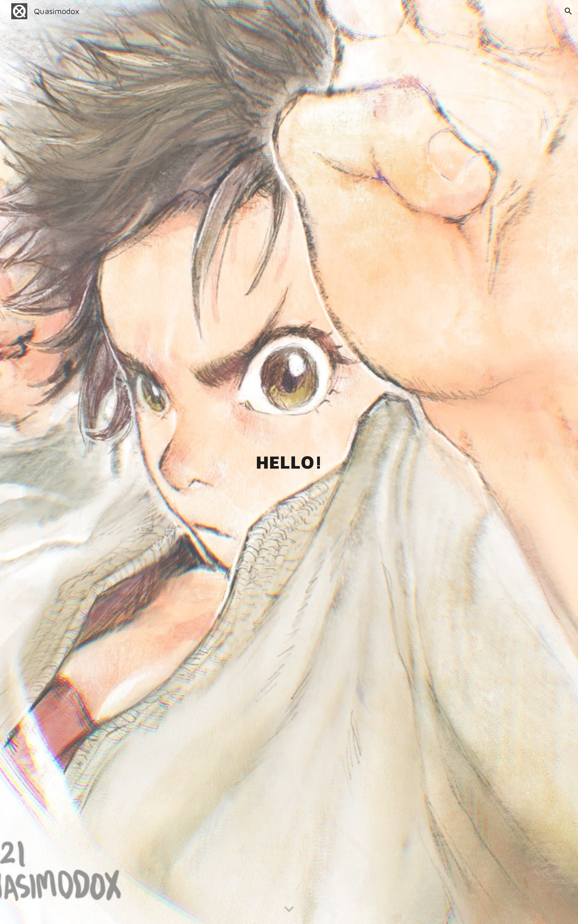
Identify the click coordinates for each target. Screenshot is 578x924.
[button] (568, 11)
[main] (289, 462)
